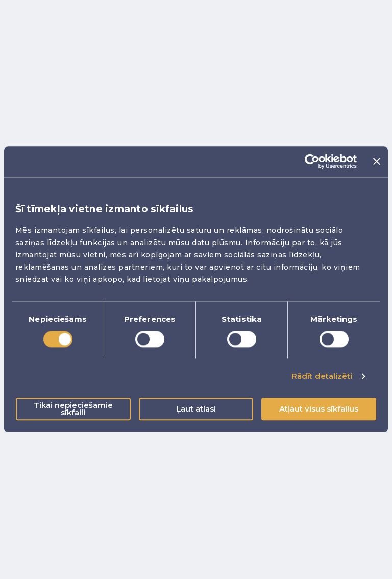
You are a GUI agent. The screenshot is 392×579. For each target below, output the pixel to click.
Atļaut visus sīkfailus (319, 409)
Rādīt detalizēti (322, 376)
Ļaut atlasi (196, 409)
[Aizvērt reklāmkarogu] (377, 161)
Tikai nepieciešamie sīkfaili (73, 409)
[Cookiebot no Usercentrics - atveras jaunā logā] (312, 161)
